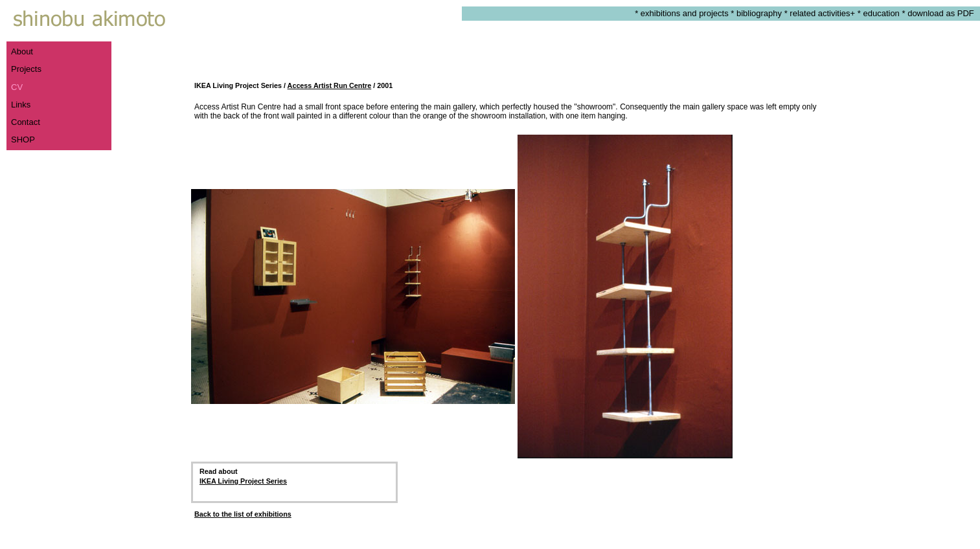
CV (17, 87)
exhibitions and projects (685, 13)
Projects (26, 69)
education (881, 13)
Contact (26, 122)
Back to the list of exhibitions (243, 514)
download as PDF (943, 13)
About (22, 51)
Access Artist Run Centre (330, 85)
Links (21, 105)
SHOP (23, 140)
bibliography (759, 13)
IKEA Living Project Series (243, 481)
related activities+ (822, 13)
